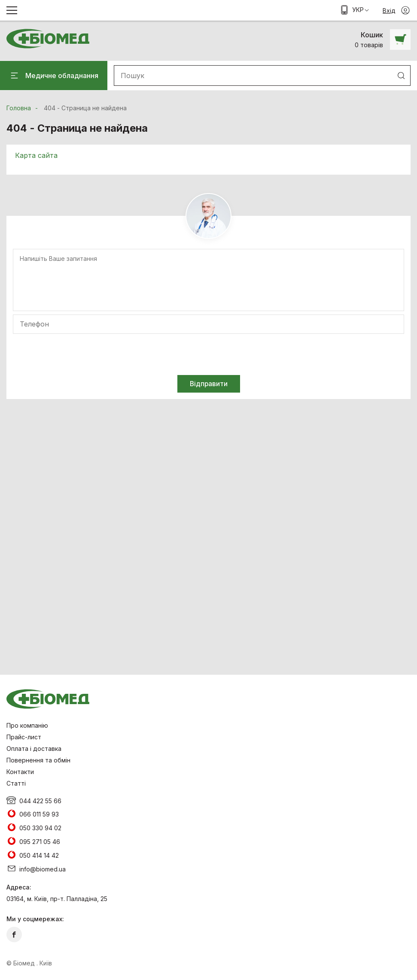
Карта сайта (36, 155)
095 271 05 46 (40, 842)
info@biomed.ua (43, 869)
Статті (16, 783)
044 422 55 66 (40, 801)
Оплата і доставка (34, 749)
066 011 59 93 (39, 814)
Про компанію (27, 725)
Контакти (20, 772)
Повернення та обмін (38, 760)
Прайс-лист (24, 737)
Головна (19, 108)
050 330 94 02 (40, 828)
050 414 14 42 (39, 855)
